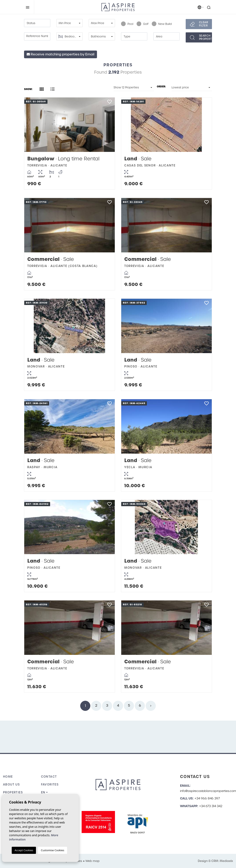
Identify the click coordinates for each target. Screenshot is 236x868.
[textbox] (37, 23)
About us (11, 784)
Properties (13, 792)
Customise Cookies (52, 850)
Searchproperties (205, 37)
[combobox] (37, 23)
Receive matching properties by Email (61, 54)
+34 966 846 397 (207, 798)
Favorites (50, 784)
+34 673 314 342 (211, 806)
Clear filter (204, 24)
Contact (49, 777)
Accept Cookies (24, 850)
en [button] (43, 792)
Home (8, 777)
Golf (143, 24)
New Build (162, 24)
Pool (127, 24)
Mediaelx (226, 861)
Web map (93, 861)
